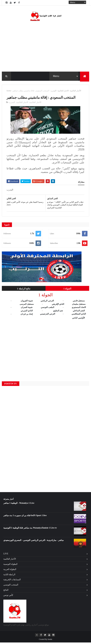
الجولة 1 (67, 290)
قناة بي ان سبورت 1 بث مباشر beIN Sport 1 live (25, 517)
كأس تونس (8, 597)
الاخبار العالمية (63, 92)
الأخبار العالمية (76, 92)
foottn (9, 92)
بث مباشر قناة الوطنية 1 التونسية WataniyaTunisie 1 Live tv (30, 529)
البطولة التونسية (10, 566)
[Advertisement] (45, 350)
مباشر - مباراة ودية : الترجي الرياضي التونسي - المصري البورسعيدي (34, 542)
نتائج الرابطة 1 (24, 290)
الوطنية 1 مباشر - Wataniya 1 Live (19, 505)
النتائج (6, 591)
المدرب (53, 92)
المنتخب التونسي (11, 586)
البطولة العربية (10, 571)
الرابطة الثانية (9, 576)
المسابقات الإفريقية (12, 581)
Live (6, 555)
